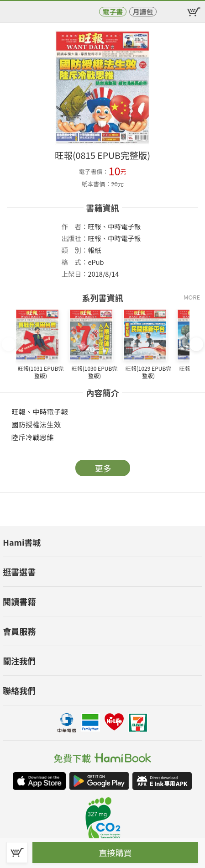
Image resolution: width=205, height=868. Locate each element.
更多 (103, 468)
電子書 (113, 12)
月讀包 (143, 12)
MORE (192, 297)
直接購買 (116, 852)
